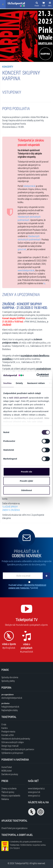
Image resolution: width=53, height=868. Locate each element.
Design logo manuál (10, 746)
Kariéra (4, 728)
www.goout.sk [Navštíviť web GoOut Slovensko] (34, 792)
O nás (4, 724)
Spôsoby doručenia (10, 677)
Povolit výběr (26, 481)
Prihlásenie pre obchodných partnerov (18, 749)
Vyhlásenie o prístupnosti (12, 753)
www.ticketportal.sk (26, 270)
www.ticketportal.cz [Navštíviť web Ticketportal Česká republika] (36, 788)
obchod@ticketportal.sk (12, 698)
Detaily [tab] (19, 383)
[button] (44, 5)
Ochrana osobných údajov (13, 742)
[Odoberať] (46, 576)
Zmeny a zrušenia (9, 788)
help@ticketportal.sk (10, 707)
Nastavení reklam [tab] (36, 383)
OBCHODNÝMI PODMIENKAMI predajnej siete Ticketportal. (27, 586)
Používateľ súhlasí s (27, 586)
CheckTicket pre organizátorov (14, 828)
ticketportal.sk (29, 186)
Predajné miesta (8, 731)
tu (44, 283)
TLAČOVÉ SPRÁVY (10, 507)
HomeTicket (7, 767)
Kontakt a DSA (8, 735)
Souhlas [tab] (7, 383)
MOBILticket (7, 771)
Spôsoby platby (8, 681)
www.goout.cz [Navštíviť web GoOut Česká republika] (34, 796)
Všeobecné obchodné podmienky (16, 739)
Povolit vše (26, 472)
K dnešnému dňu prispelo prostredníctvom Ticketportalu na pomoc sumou (28, 845)
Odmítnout (27, 490)
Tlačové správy (8, 792)
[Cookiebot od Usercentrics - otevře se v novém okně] (37, 375)
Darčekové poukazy (10, 774)
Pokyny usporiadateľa (11, 796)
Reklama (5, 799)
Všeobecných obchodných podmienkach (29, 218)
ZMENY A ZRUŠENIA (11, 510)
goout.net (22, 249)
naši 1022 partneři (18, 398)
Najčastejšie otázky (10, 710)
